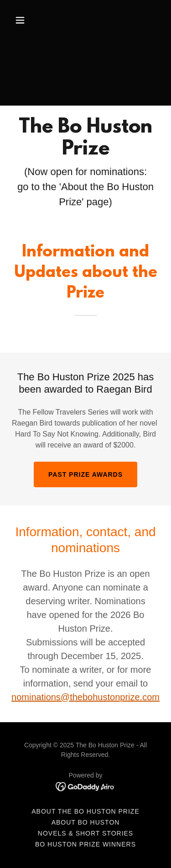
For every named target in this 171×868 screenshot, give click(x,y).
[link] (85, 786)
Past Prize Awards (85, 474)
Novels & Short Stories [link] (85, 833)
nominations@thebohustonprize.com (85, 697)
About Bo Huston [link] (86, 822)
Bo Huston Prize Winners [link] (85, 844)
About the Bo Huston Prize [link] (85, 811)
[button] (22, 20)
